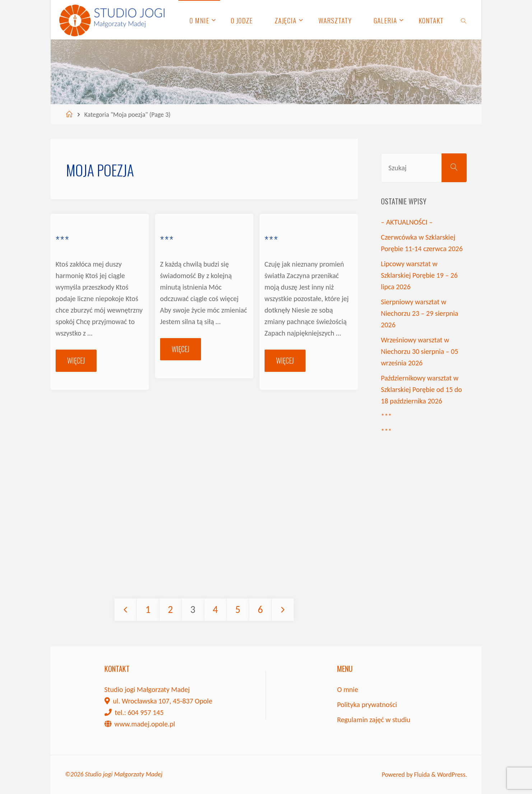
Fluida (421, 775)
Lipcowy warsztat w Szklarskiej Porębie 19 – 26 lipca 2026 (419, 275)
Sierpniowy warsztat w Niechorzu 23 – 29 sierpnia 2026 (419, 313)
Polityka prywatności (367, 705)
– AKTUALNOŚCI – (407, 222)
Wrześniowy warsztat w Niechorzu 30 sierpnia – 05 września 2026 (419, 351)
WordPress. (452, 775)
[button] (11, 11)
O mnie (348, 689)
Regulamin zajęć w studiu (374, 720)
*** (63, 240)
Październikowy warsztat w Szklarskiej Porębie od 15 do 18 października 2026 (421, 389)
